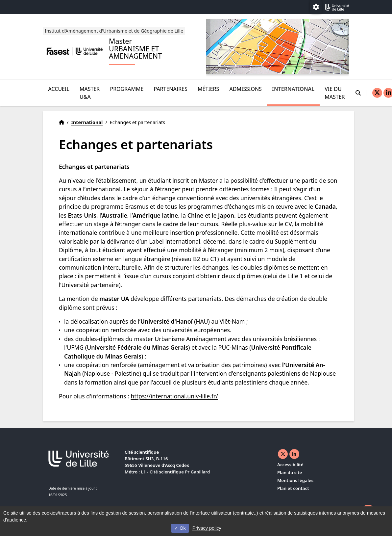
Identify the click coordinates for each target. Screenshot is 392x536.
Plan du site (290, 472)
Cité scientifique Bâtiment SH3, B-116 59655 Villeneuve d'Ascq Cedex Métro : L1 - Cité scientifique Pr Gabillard (167, 462)
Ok (180, 528)
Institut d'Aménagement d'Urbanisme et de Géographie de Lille (115, 30)
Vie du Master (335, 93)
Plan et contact (293, 488)
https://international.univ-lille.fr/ (174, 396)
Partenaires (171, 89)
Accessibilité (290, 465)
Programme (127, 89)
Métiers (208, 89)
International (293, 89)
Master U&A (90, 93)
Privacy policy (207, 528)
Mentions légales (295, 480)
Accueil (59, 89)
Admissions (246, 89)
